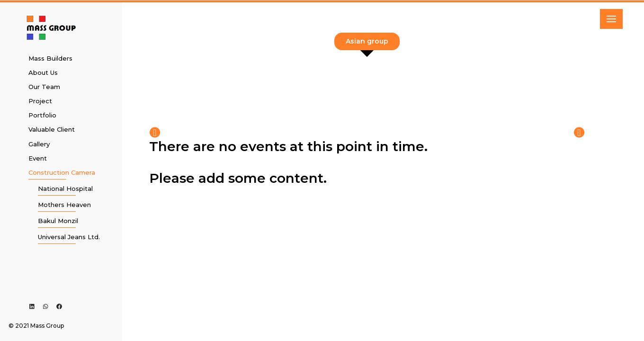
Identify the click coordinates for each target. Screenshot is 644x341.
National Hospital (65, 188)
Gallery (39, 144)
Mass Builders (50, 58)
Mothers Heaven (64, 205)
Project (40, 101)
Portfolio (42, 115)
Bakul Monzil (58, 221)
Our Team (44, 87)
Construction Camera (62, 172)
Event (38, 158)
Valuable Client (52, 129)
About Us (43, 72)
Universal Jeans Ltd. (69, 237)
